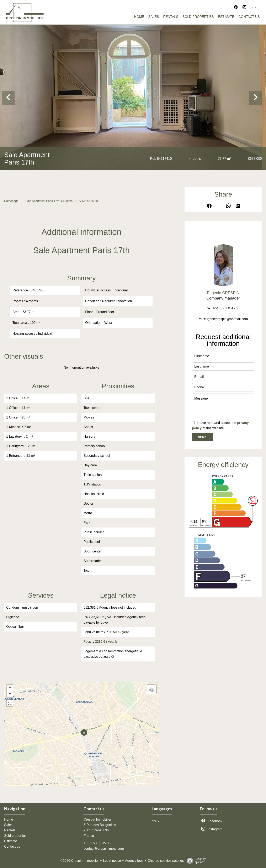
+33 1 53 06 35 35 (226, 308)
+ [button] (10, 688)
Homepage (11, 201)
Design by (195, 861)
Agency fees (134, 861)
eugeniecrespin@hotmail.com (226, 319)
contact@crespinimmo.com (104, 849)
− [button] (10, 694)
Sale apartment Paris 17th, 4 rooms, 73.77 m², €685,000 (63, 201)
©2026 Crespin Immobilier (79, 861)
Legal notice (112, 861)
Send (202, 437)
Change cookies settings (166, 861)
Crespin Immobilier (97, 819)
